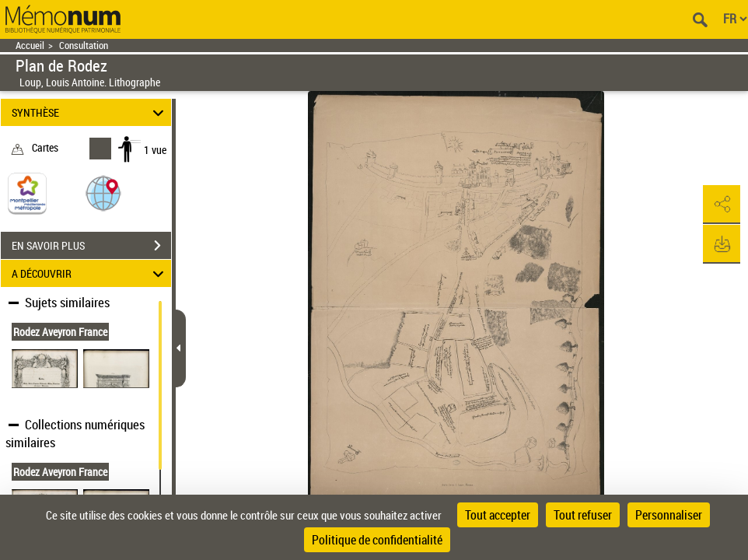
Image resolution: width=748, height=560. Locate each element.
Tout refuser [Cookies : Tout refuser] (583, 515)
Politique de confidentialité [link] (377, 540)
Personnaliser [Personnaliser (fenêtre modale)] (669, 515)
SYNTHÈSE (90, 112)
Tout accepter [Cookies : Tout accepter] (498, 515)
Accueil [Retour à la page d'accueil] (30, 45)
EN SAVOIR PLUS (91, 246)
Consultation (84, 45)
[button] (103, 192)
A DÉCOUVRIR (90, 273)
